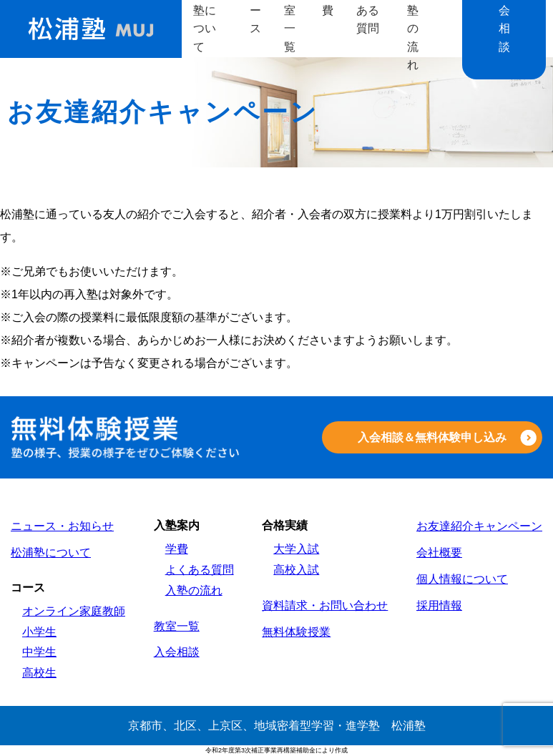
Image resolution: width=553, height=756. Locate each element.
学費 (177, 549)
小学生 (39, 632)
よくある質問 (200, 570)
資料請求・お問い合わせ (325, 605)
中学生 (39, 652)
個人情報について (462, 579)
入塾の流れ (194, 590)
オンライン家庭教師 (74, 611)
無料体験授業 (296, 632)
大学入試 (296, 549)
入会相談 (177, 652)
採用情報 (439, 605)
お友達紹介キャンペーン (479, 526)
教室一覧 (177, 626)
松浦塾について (51, 553)
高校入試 (296, 570)
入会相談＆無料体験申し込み (432, 437)
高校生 (39, 673)
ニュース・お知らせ (62, 526)
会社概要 (439, 553)
